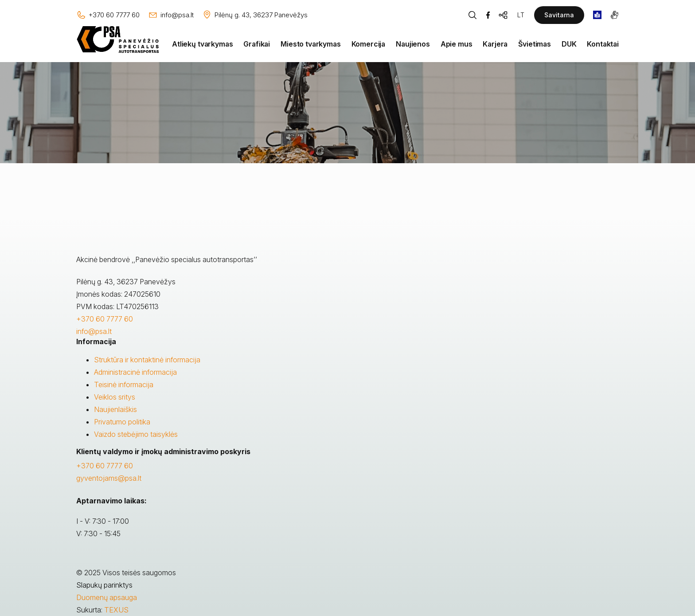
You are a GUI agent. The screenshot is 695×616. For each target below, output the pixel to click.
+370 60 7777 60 (105, 319)
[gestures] (615, 15)
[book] (597, 15)
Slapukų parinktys (104, 585)
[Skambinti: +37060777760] (108, 15)
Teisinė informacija (124, 385)
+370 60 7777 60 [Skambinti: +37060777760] (105, 466)
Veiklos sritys (115, 397)
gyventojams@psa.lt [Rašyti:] (109, 478)
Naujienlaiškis (115, 409)
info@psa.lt (94, 331)
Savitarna (559, 15)
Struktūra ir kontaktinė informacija (147, 360)
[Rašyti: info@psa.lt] (171, 15)
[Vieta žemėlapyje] (255, 15)
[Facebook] (488, 15)
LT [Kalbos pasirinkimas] (521, 15)
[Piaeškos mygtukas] (472, 15)
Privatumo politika (122, 422)
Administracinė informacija (135, 372)
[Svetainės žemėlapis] (504, 15)
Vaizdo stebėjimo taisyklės (136, 434)
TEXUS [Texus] (116, 610)
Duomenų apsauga (107, 597)
